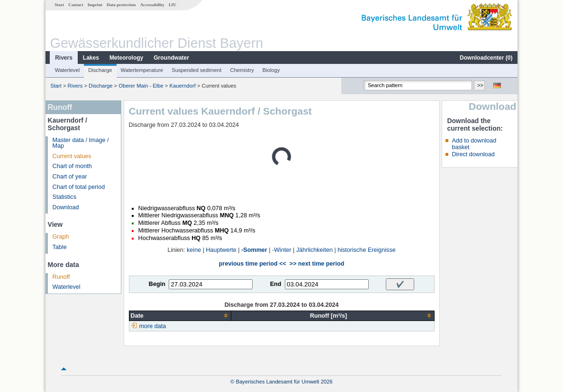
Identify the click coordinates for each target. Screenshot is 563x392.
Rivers (64, 58)
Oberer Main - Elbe (141, 86)
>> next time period (317, 264)
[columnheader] (180, 316)
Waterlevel (67, 70)
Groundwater (171, 58)
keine (194, 250)
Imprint (95, 5)
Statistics (64, 197)
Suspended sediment (196, 70)
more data (153, 326)
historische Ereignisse (367, 250)
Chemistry (242, 70)
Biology (271, 70)
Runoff (61, 277)
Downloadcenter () (486, 58)
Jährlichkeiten (314, 250)
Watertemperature (142, 70)
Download (66, 207)
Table (60, 247)
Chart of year (70, 177)
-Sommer (254, 250)
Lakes (91, 58)
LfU (173, 5)
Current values (72, 156)
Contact (76, 5)
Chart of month (72, 166)
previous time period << (253, 264)
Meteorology (126, 58)
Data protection (121, 5)
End (276, 284)
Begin (157, 284)
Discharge (100, 70)
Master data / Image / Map (81, 143)
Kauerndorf (182, 86)
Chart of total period (79, 187)
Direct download (473, 154)
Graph (61, 237)
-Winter (282, 250)
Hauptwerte (221, 250)
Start (59, 5)
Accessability (152, 5)
